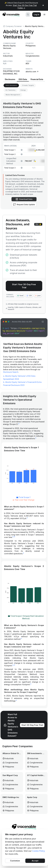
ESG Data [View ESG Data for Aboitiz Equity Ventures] (23, 79)
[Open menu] (44, 15)
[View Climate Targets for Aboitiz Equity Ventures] (28, 85)
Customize (15, 861)
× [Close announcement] (43, 5)
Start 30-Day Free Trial (32, 725)
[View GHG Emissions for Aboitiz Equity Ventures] (11, 85)
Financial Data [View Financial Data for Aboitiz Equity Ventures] (37, 79)
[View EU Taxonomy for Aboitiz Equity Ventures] (11, 90)
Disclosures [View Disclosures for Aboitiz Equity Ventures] (10, 79)
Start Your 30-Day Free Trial (24, 286)
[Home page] (10, 15)
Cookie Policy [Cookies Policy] (38, 851)
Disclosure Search (11, 372)
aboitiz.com (32, 72)
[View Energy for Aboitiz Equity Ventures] (23, 90)
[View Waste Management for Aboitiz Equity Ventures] (13, 95)
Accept (35, 861)
